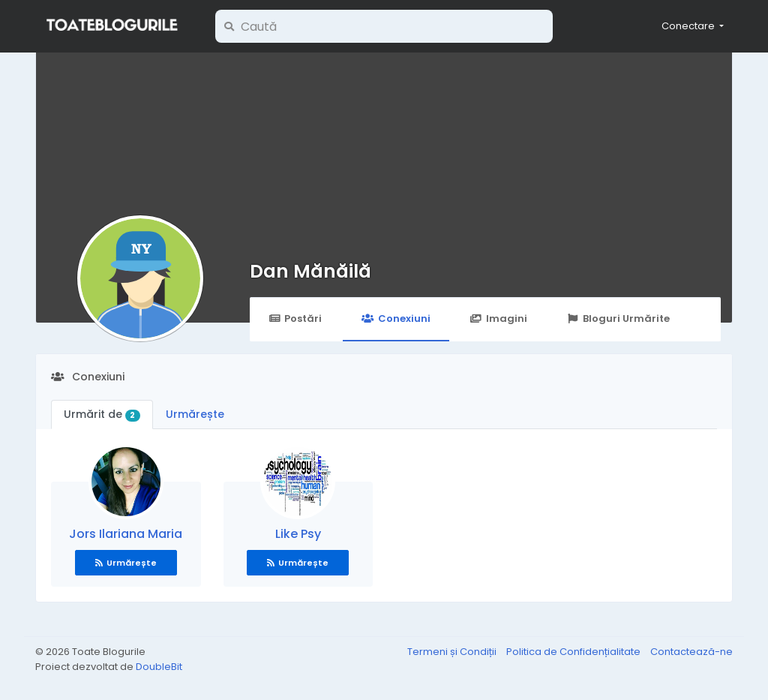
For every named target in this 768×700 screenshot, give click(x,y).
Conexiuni (396, 318)
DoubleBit (159, 667)
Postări (295, 318)
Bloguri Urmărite (618, 318)
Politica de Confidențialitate (574, 652)
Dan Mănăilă (310, 271)
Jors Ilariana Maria (126, 534)
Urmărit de (102, 414)
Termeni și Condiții (453, 652)
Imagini (499, 318)
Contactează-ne (691, 652)
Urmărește (195, 414)
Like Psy (298, 534)
